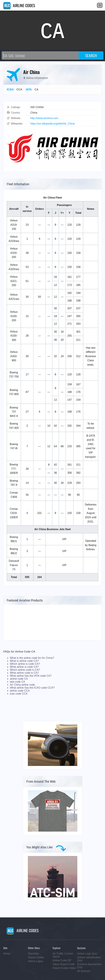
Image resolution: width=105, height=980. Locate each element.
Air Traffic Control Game (63, 955)
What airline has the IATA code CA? (31, 676)
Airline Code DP (62, 960)
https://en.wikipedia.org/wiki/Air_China (52, 124)
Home (7, 954)
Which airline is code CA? (25, 664)
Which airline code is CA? (25, 670)
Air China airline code (22, 685)
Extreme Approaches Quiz (89, 966)
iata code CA (17, 682)
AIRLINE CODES (19, 5)
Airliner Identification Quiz (89, 959)
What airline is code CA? (24, 667)
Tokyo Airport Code (64, 964)
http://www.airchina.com (44, 118)
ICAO (10, 89)
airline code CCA (20, 691)
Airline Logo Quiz (87, 954)
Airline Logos (36, 961)
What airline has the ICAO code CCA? (32, 688)
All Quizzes (84, 971)
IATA (29, 89)
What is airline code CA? (24, 661)
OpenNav (33, 954)
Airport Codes (36, 957)
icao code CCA (19, 694)
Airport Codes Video (64, 968)
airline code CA (19, 679)
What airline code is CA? (24, 673)
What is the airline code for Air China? (32, 658)
